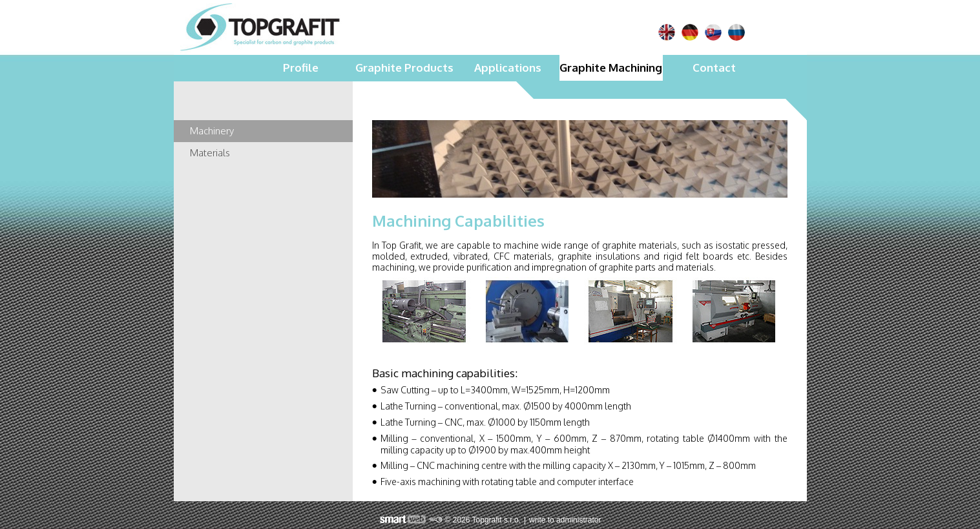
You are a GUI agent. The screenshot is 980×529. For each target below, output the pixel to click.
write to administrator (565, 520)
